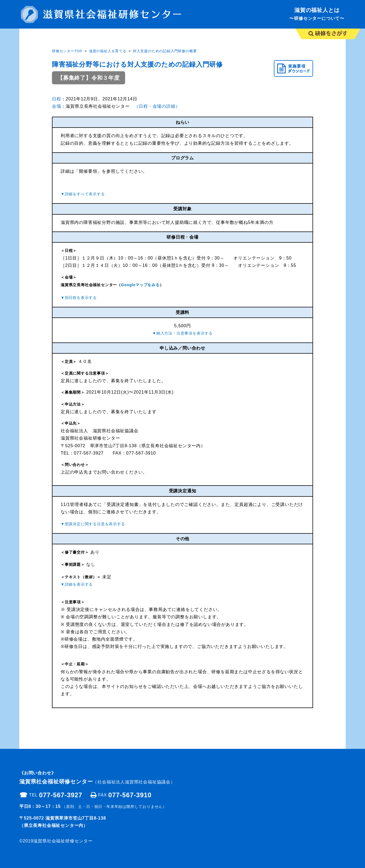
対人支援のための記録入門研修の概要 (165, 51)
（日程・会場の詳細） (157, 106)
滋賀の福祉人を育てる (108, 51)
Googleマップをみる (140, 285)
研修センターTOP (67, 51)
